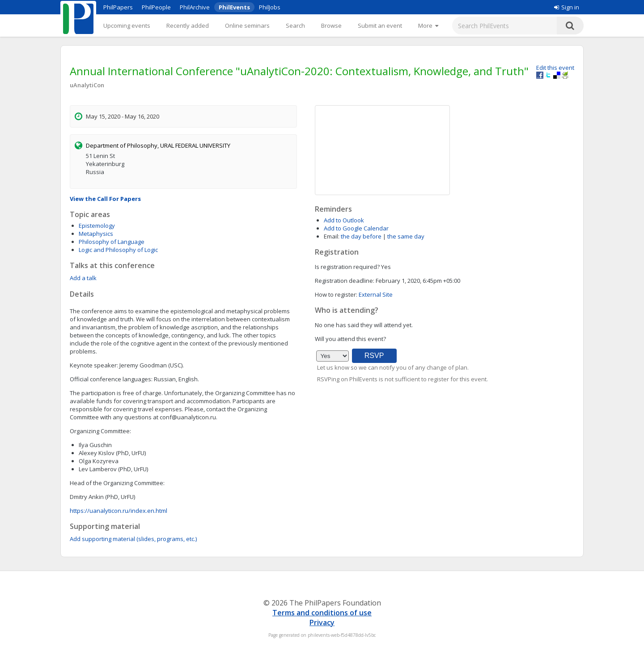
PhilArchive (195, 7)
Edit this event (555, 68)
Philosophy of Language (112, 242)
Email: (332, 236)
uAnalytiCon (87, 85)
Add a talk (83, 278)
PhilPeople (156, 7)
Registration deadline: (345, 281)
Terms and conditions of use (322, 613)
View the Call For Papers (105, 199)
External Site (376, 294)
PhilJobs (270, 7)
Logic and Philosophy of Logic (118, 250)
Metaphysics (96, 234)
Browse (331, 26)
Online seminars (247, 26)
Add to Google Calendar (356, 228)
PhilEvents (234, 7)
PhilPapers (118, 7)
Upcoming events (127, 26)
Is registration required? (347, 267)
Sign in (567, 7)
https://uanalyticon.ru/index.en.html (119, 511)
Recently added (188, 26)
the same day (406, 236)
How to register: (336, 294)
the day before (361, 236)
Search (295, 26)
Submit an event (380, 26)
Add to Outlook (344, 220)
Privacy (322, 622)
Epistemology (97, 226)
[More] (428, 26)
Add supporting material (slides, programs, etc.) (133, 539)
